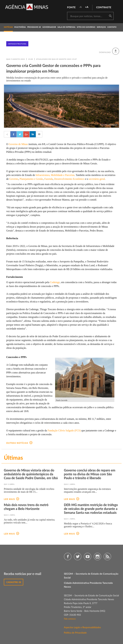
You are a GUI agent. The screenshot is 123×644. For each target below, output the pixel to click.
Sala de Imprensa (66, 27)
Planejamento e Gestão (31, 179)
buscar (110, 16)
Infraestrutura (17, 44)
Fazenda (49, 179)
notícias (8, 27)
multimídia (20, 27)
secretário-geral (97, 179)
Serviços (101, 27)
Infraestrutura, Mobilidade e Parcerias (55, 175)
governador (49, 27)
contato (112, 27)
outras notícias (19, 443)
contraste (104, 7)
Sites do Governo (86, 27)
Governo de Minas (18, 144)
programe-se (34, 27)
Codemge (55, 282)
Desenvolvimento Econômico (69, 179)
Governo (14, 179)
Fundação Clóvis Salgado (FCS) (64, 430)
